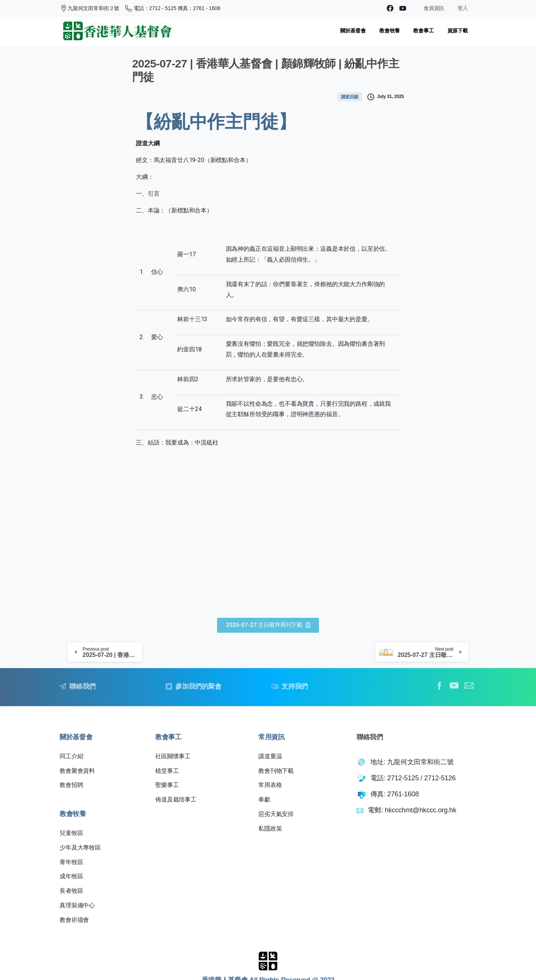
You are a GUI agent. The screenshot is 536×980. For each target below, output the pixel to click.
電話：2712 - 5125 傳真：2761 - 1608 (173, 8)
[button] (268, 625)
